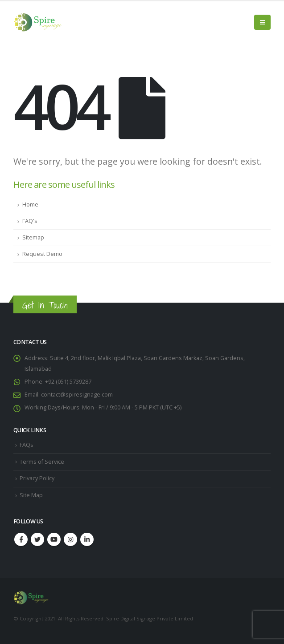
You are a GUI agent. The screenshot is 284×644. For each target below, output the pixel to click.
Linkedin (87, 539)
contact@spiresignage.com (77, 395)
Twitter (37, 539)
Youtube (54, 539)
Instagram (70, 539)
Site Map (31, 495)
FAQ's (30, 221)
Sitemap (33, 237)
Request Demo (42, 254)
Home (30, 205)
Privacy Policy (37, 478)
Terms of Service (42, 462)
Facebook (21, 539)
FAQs (27, 445)
